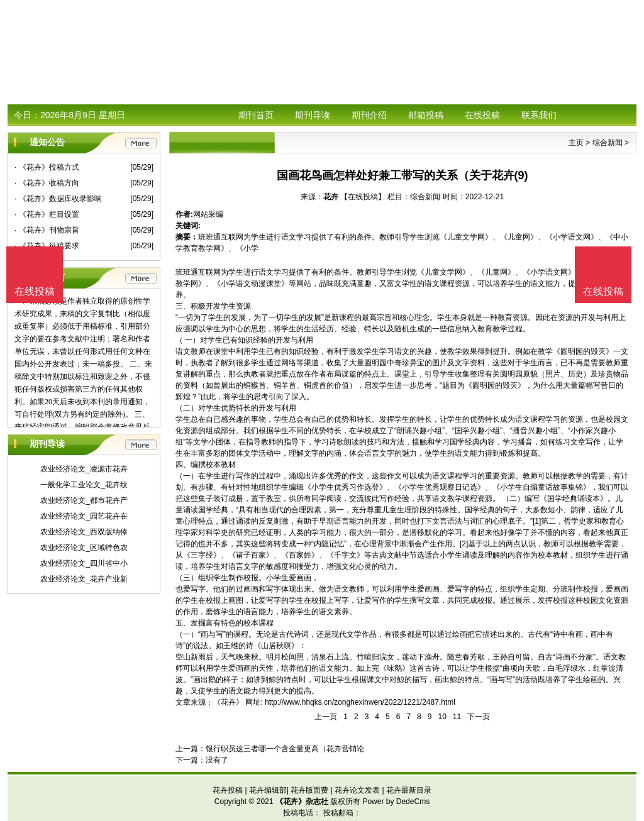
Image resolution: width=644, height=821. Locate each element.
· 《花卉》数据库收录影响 (58, 199)
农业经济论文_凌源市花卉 (84, 469)
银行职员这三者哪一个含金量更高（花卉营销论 (285, 749)
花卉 (331, 197)
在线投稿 (482, 115)
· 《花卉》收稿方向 (47, 183)
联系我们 (539, 115)
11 (457, 717)
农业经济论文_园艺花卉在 (84, 516)
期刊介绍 (369, 115)
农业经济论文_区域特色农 (84, 548)
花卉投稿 (228, 790)
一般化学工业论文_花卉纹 (84, 485)
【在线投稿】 (363, 197)
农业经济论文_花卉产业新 (84, 579)
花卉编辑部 (268, 790)
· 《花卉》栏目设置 (47, 214)
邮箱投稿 (426, 115)
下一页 (479, 717)
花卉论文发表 (357, 790)
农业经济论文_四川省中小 (84, 563)
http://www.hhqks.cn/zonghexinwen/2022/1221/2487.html (360, 702)
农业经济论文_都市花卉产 (84, 500)
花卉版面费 (309, 790)
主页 (576, 143)
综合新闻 (608, 143)
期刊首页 (256, 115)
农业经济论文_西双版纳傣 (84, 532)
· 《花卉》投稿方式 (47, 167)
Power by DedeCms (396, 802)
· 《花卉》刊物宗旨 (47, 230)
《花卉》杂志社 (302, 802)
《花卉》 (228, 702)
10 (442, 717)
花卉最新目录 (409, 790)
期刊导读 (313, 115)
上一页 (326, 717)
